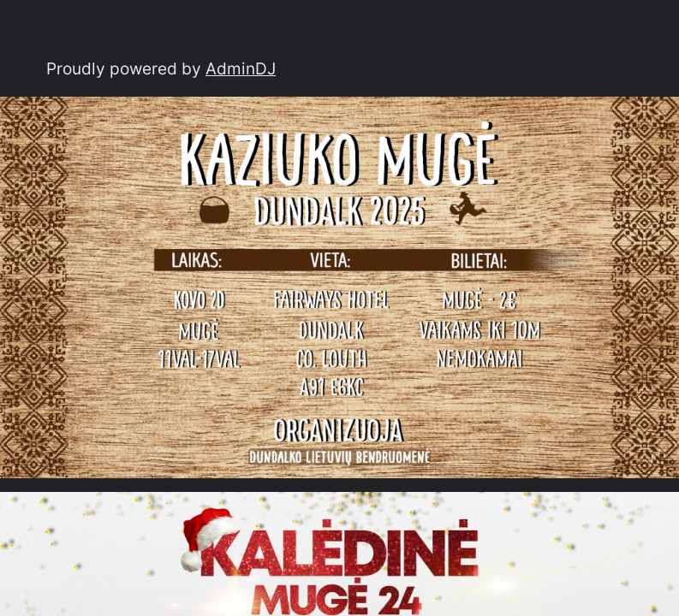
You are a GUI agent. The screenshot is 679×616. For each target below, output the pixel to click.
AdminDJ (241, 68)
